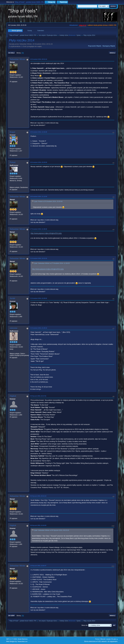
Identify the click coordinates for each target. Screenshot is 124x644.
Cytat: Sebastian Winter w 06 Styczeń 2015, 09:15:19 (51, 530)
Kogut (12, 132)
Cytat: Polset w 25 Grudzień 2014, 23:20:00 (48, 202)
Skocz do (84, 625)
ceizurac (14, 328)
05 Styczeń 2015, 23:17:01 (38, 396)
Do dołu (11, 53)
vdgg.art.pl (83, 25)
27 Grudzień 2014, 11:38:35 (39, 229)
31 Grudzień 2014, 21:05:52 (39, 298)
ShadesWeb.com (23, 641)
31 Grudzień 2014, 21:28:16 (39, 328)
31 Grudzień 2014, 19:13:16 (39, 258)
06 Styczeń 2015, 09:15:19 (38, 496)
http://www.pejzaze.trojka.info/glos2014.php (46, 233)
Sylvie (78, 35)
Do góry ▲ (115, 639)
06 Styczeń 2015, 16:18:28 (38, 525)
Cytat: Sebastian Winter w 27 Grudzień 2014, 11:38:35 (52, 263)
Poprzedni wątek (95, 46)
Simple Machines (23, 639)
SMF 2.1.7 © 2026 (12, 639)
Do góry (12, 616)
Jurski (12, 298)
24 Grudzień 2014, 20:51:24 (39, 59)
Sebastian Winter (17, 59)
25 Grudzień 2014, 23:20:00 (39, 162)
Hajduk (13, 396)
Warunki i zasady (105, 639)
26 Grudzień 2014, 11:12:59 (39, 197)
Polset (13, 162)
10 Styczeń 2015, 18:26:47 (38, 566)
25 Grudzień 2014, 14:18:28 (39, 132)
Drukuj (112, 53)
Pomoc (97, 639)
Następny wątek (109, 46)
